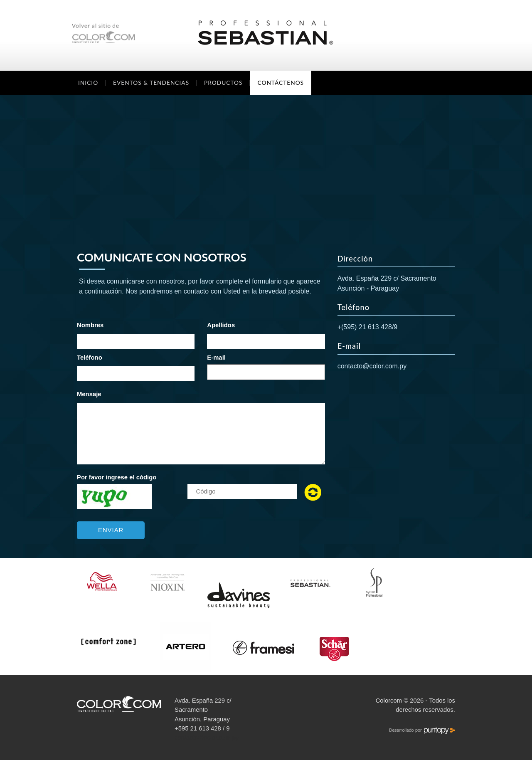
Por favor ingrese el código (117, 477)
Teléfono (90, 358)
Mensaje (89, 394)
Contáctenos (281, 83)
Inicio (88, 83)
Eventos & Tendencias (151, 83)
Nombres (90, 325)
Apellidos (221, 325)
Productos (223, 83)
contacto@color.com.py (372, 366)
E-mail (216, 358)
